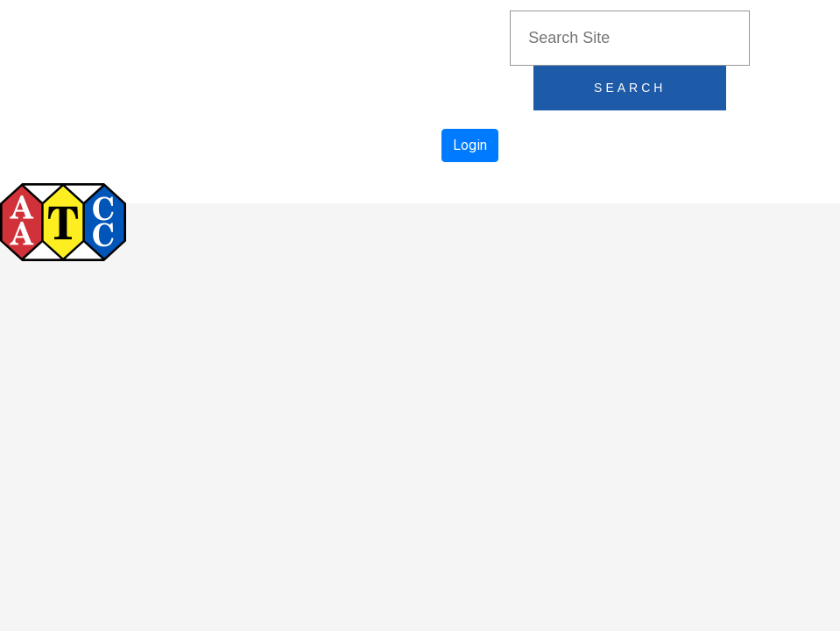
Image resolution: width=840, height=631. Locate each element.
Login (470, 145)
